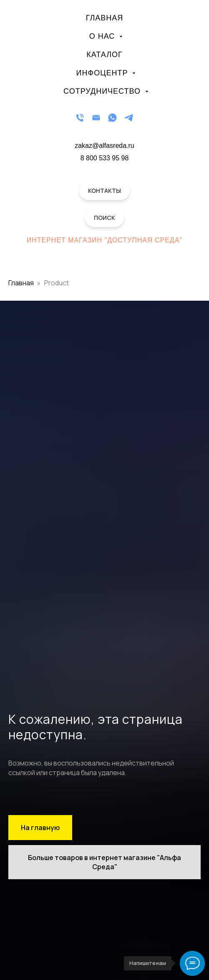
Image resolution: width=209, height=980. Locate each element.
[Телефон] (80, 118)
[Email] (96, 118)
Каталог (104, 55)
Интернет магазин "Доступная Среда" (105, 240)
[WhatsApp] (112, 118)
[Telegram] (129, 118)
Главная (105, 18)
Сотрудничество (103, 91)
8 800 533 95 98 (105, 158)
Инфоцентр (103, 73)
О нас (103, 36)
